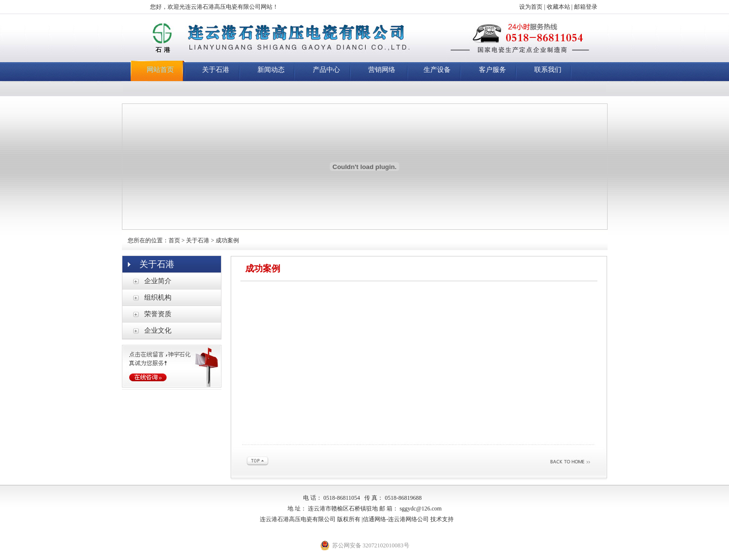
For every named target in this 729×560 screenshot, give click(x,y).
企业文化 (158, 331)
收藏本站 (559, 7)
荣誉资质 (158, 314)
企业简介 (158, 281)
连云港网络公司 (408, 519)
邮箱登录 (586, 7)
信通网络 (374, 519)
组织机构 (158, 297)
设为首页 (531, 7)
